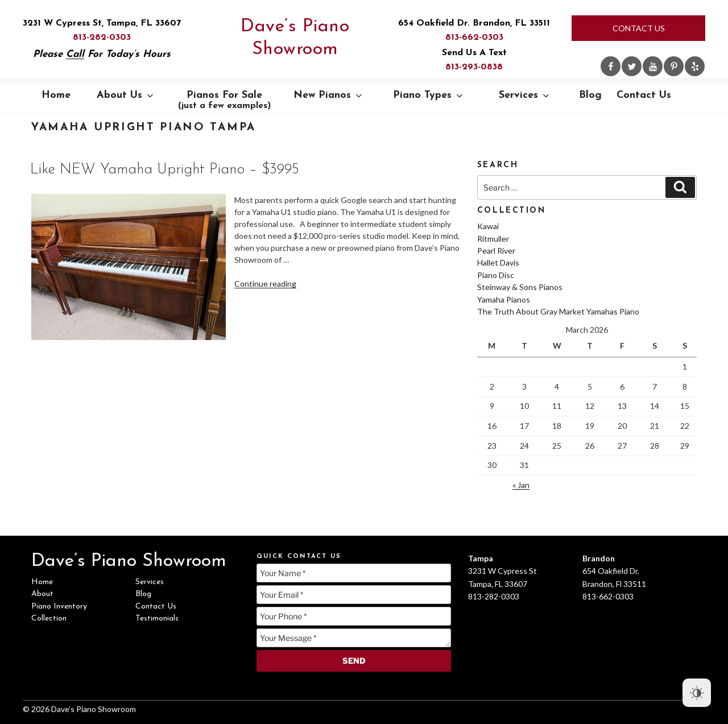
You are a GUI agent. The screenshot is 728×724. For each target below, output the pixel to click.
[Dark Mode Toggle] (697, 693)
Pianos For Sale (224, 100)
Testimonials (157, 618)
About (42, 594)
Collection (49, 618)
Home (56, 95)
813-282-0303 (102, 38)
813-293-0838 (474, 67)
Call (75, 54)
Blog (590, 95)
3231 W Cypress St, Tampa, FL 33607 (102, 23)
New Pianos (329, 95)
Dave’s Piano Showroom (295, 38)
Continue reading (265, 284)
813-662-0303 (474, 38)
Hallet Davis (498, 262)
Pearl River (496, 251)
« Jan (521, 485)
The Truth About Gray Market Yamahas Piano (558, 311)
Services (525, 95)
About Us (126, 95)
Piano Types (429, 95)
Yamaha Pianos (504, 299)
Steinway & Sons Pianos (520, 287)
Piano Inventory (59, 607)
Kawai (488, 226)
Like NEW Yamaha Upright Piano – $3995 (165, 170)
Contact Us (639, 28)
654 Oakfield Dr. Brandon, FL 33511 (474, 23)
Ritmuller (493, 239)
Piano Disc (496, 275)
